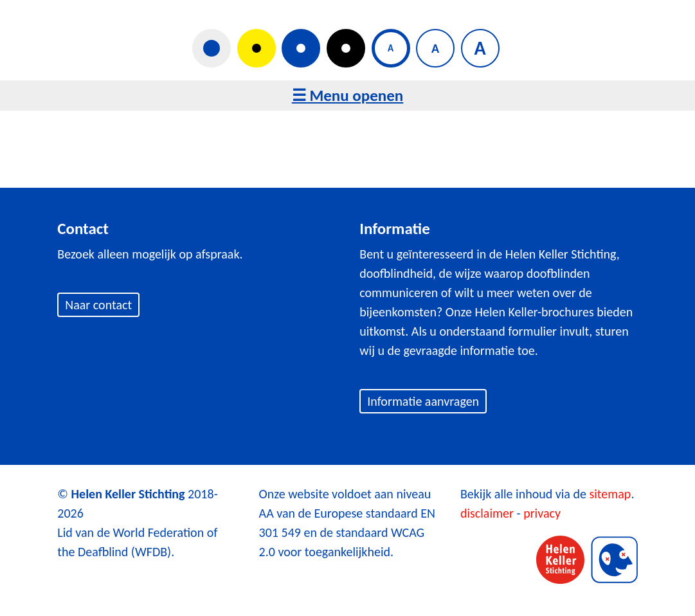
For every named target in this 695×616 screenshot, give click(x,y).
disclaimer (487, 513)
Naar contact (98, 305)
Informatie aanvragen (423, 401)
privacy (542, 513)
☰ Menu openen (347, 95)
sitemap (610, 494)
